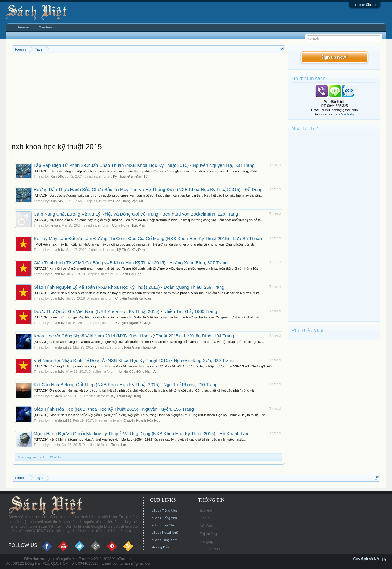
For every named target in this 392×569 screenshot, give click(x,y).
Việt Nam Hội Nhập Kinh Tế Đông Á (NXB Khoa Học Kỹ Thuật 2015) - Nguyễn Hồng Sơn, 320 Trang (134, 360)
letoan (55, 225)
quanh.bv (57, 250)
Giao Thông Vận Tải (128, 201)
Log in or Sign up (365, 5)
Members (46, 27)
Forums (24, 27)
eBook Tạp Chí (163, 525)
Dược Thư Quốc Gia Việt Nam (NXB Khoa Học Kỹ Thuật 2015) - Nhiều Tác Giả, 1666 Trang (125, 311)
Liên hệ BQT (210, 549)
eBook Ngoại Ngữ (165, 533)
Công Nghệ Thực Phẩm (130, 225)
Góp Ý (205, 518)
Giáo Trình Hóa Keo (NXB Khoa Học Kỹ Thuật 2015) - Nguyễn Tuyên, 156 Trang (114, 409)
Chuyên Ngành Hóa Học (142, 420)
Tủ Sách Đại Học (128, 274)
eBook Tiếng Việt (164, 511)
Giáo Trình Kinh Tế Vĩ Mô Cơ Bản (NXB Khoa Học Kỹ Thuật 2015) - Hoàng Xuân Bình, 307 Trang (131, 263)
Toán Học (118, 445)
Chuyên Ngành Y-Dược (134, 323)
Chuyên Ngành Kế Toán (133, 298)
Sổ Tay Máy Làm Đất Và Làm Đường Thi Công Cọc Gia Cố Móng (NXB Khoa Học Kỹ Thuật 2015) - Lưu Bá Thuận (148, 239)
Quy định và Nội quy (370, 559)
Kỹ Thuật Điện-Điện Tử (130, 176)
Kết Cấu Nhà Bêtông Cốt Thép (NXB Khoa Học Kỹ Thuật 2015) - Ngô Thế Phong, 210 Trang (126, 385)
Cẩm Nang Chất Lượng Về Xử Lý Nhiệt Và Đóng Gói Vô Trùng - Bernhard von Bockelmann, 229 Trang (136, 214)
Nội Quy (206, 526)
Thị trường (208, 534)
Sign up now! (334, 57)
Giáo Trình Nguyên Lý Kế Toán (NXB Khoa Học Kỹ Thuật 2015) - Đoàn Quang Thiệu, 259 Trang (129, 287)
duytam (56, 396)
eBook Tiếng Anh (164, 518)
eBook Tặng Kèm (165, 540)
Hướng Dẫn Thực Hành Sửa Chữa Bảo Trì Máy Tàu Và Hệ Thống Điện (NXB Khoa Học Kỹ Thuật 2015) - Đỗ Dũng (148, 190)
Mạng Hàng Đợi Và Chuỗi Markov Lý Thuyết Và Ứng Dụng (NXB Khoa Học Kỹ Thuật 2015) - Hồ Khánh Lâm (142, 434)
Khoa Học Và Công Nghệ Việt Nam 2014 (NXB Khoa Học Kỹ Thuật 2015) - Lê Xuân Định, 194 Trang (134, 336)
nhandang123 (61, 347)
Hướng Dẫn (160, 547)
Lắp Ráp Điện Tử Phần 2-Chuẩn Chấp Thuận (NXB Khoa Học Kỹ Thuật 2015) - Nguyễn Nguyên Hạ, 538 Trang (144, 165)
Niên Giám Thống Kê (140, 347)
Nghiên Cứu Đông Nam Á (136, 371)
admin (55, 445)
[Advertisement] (149, 99)
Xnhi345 (57, 176)
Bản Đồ (206, 511)
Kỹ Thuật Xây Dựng (132, 250)
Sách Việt (348, 114)
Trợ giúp (206, 541)
